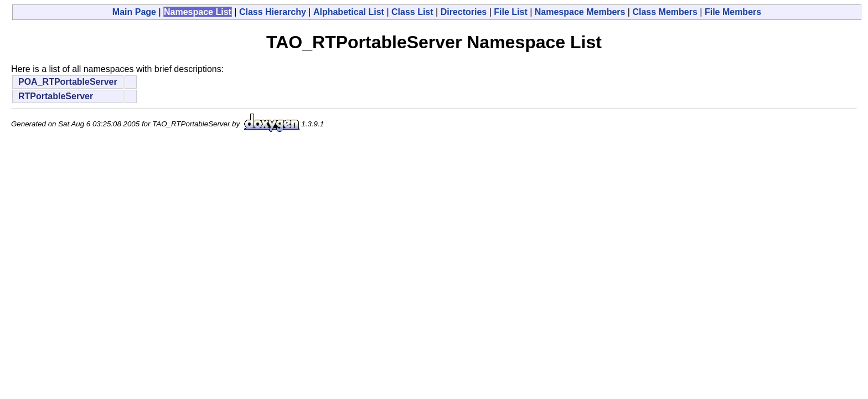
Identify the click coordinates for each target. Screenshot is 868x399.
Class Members (665, 12)
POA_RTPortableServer (68, 82)
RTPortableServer (56, 96)
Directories (464, 12)
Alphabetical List (349, 12)
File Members (733, 12)
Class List (412, 12)
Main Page (134, 12)
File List (510, 12)
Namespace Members (580, 12)
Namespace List (198, 12)
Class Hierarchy (273, 12)
